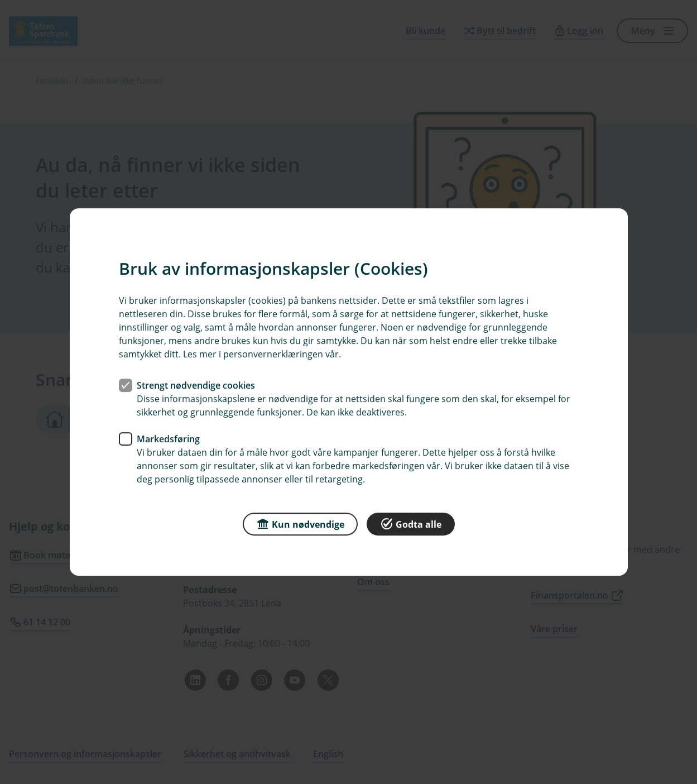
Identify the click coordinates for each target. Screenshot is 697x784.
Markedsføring (168, 439)
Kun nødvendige (300, 524)
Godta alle (411, 524)
